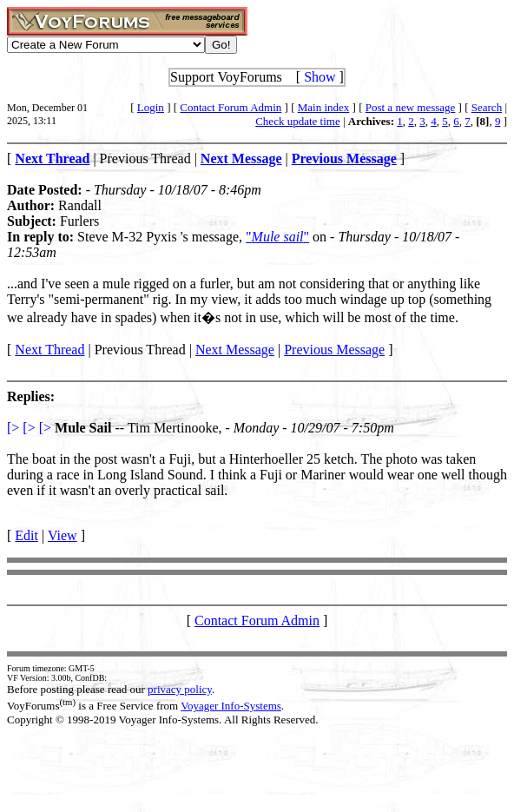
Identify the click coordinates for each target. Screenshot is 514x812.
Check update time (297, 121)
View (63, 535)
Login (151, 107)
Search (487, 107)
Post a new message (411, 107)
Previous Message (334, 350)
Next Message (235, 350)
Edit (26, 535)
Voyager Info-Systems (231, 706)
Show (320, 77)
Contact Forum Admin (231, 107)
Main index (324, 107)
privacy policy (180, 689)
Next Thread (49, 350)
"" (277, 237)
